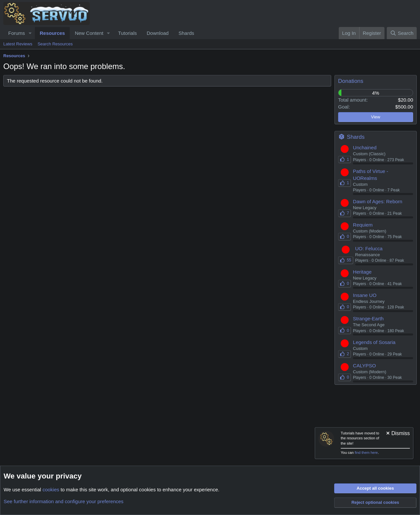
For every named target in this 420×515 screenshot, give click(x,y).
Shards (186, 33)
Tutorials (127, 33)
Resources (52, 33)
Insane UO (365, 295)
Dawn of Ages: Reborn (378, 201)
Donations (351, 81)
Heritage (362, 272)
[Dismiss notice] (397, 434)
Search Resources (55, 44)
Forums (17, 33)
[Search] (402, 33)
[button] (30, 33)
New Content (89, 33)
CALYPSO (364, 366)
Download (158, 33)
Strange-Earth (368, 319)
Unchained (365, 147)
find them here (366, 453)
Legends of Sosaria (374, 342)
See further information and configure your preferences (63, 501)
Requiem (363, 225)
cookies (51, 490)
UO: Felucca (369, 248)
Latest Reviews (18, 44)
